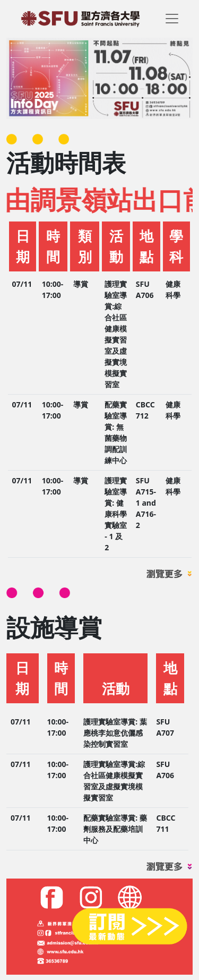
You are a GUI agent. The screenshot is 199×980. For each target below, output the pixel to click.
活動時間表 (66, 162)
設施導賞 (54, 627)
